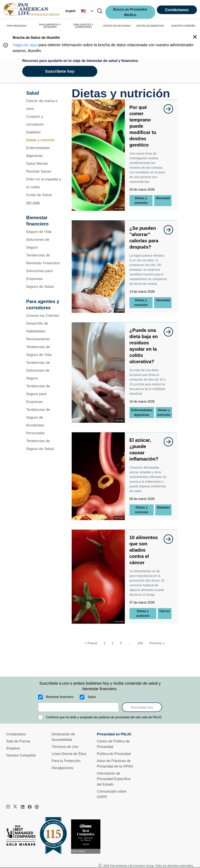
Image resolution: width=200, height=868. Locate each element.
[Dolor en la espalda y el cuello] (44, 183)
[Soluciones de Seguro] (44, 243)
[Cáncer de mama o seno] (44, 105)
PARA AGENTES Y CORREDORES (83, 26)
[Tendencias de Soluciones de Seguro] (44, 370)
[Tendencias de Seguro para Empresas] (44, 394)
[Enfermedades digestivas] (44, 152)
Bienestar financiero (60, 697)
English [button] (71, 11)
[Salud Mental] (44, 164)
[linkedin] (23, 807)
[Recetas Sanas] (44, 171)
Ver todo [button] (33, 203)
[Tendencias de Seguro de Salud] (44, 445)
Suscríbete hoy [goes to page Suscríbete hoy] (60, 71)
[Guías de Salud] (44, 195)
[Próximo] (157, 643)
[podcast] (37, 807)
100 (140, 643)
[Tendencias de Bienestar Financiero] (44, 259)
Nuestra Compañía (21, 755)
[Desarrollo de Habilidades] (44, 327)
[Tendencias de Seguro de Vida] (44, 351)
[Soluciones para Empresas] (44, 275)
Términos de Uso (65, 747)
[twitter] (16, 807)
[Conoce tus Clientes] (44, 316)
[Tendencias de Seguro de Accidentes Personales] (44, 421)
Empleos (13, 748)
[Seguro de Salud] (44, 287)
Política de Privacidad (114, 754)
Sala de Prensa (18, 741)
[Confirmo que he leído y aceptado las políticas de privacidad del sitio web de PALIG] (40, 717)
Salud (92, 697)
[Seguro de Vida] (44, 232)
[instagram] (9, 807)
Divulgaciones (62, 768)
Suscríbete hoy (142, 707)
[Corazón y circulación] (44, 120)
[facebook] (30, 807)
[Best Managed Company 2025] (22, 836)
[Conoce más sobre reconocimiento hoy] (87, 837)
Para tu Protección (66, 761)
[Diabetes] (44, 132)
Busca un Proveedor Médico (130, 12)
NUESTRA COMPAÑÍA (183, 26)
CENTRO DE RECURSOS (117, 26)
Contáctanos (177, 10)
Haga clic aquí (25, 45)
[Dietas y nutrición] (44, 140)
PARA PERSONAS (17, 26)
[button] (88, 11)
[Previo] (90, 643)
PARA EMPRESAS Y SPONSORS (50, 26)
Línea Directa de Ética (69, 754)
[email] (78, 707)
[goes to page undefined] (166, 109)
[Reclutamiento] (44, 339)
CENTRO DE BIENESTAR (150, 26)
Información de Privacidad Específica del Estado (114, 779)
